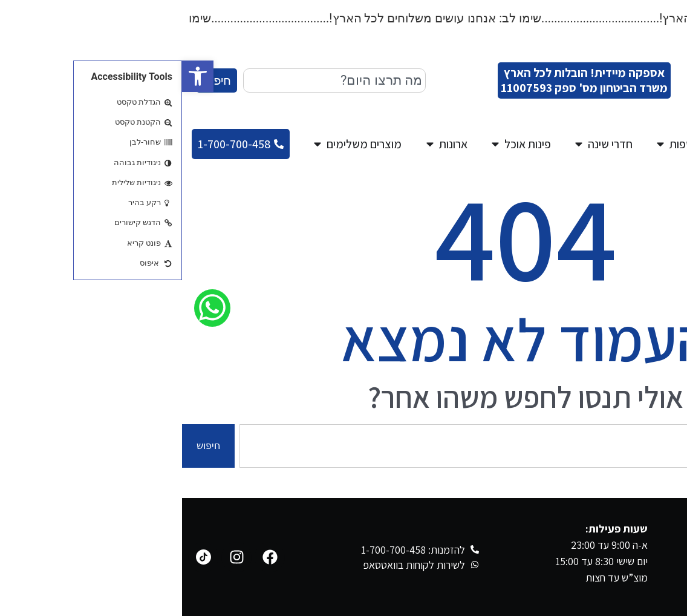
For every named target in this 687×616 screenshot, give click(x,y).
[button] (16, 76)
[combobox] (152, 80)
